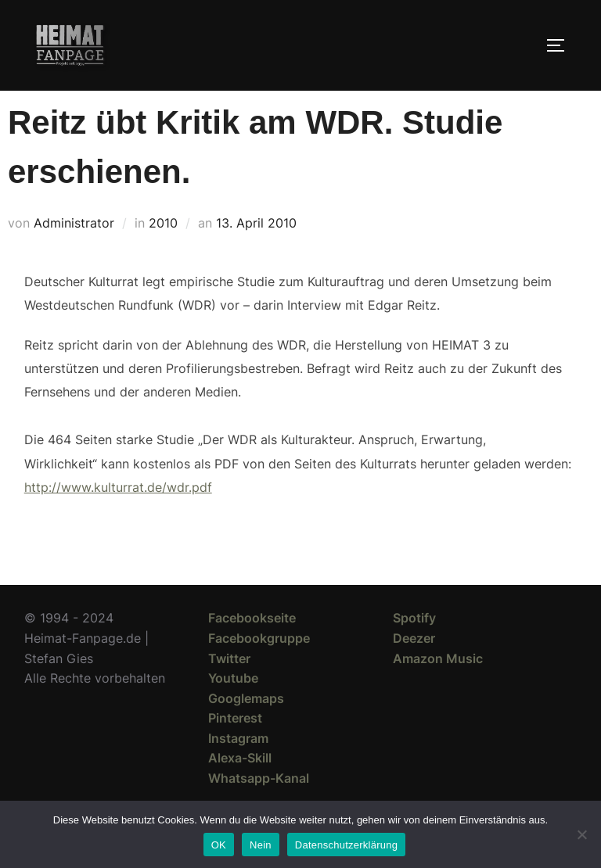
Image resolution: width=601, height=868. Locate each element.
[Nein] (581, 834)
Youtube (233, 706)
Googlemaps (246, 726)
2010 (163, 251)
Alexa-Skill (240, 786)
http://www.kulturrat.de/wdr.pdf (118, 515)
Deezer (414, 666)
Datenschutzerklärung (346, 845)
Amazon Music (438, 686)
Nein (261, 845)
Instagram (238, 766)
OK (219, 845)
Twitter (229, 686)
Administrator (74, 251)
